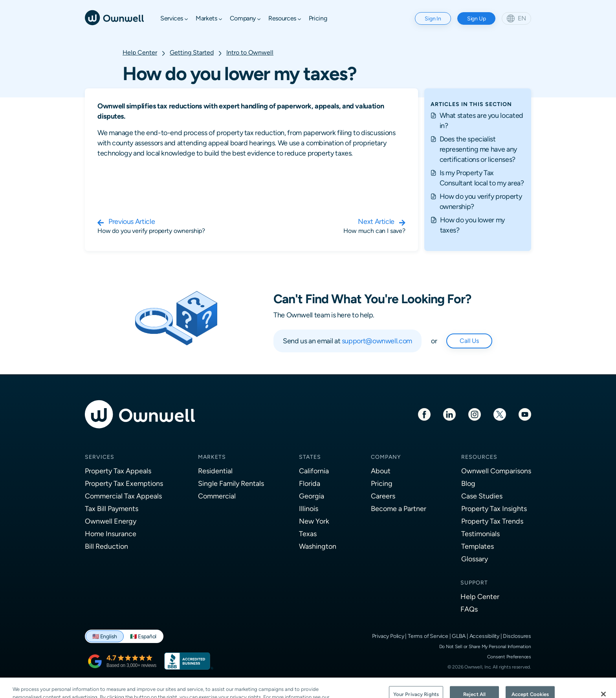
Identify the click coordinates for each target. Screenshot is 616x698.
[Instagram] (475, 414)
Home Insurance (111, 534)
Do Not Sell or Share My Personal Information (485, 647)
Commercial (217, 496)
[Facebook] (424, 414)
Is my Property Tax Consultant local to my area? (482, 178)
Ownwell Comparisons (496, 471)
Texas (308, 534)
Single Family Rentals (231, 483)
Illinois (309, 508)
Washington (318, 546)
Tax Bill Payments (112, 508)
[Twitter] (500, 414)
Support (474, 583)
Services (100, 457)
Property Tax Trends (492, 521)
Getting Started (192, 52)
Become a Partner (399, 508)
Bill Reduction (106, 546)
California (314, 471)
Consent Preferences (509, 657)
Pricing (382, 483)
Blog (468, 483)
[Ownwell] (114, 17)
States (310, 457)
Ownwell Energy (111, 521)
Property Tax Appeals (118, 471)
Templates (478, 546)
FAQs (469, 609)
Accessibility (484, 636)
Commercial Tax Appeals (123, 496)
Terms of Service (428, 636)
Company (386, 457)
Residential (215, 471)
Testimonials (480, 534)
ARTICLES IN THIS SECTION (471, 104)
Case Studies (482, 496)
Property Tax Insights (494, 508)
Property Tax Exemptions (124, 483)
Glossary (475, 559)
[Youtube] (525, 414)
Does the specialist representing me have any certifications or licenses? (478, 149)
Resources (479, 457)
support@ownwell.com (377, 341)
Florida (310, 483)
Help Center (140, 52)
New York (314, 521)
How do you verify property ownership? (481, 201)
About (381, 471)
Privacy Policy (388, 636)
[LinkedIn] (449, 414)
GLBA (459, 636)
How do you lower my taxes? (472, 225)
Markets (212, 457)
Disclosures (517, 636)
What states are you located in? (481, 120)
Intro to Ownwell (250, 52)
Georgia (312, 496)
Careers (383, 496)
